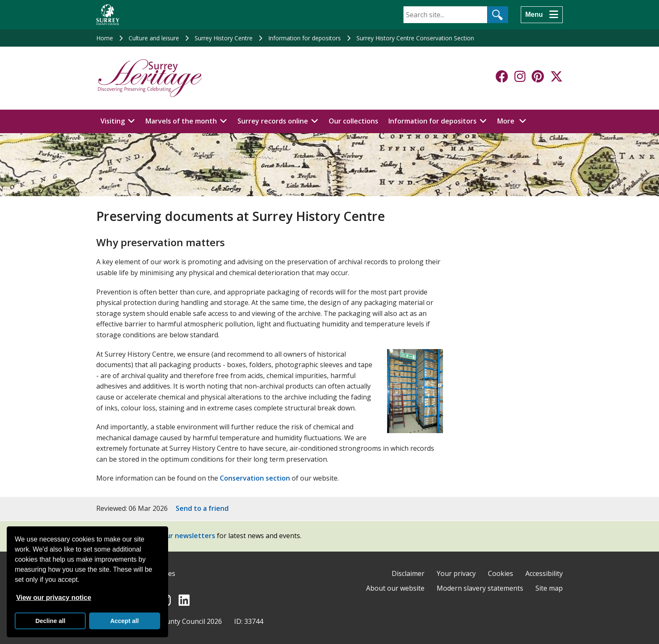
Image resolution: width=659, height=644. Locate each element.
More (514, 121)
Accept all (124, 621)
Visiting (113, 121)
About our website (395, 588)
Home (105, 38)
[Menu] (542, 15)
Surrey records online (273, 121)
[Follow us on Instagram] (520, 76)
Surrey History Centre (224, 38)
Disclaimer (408, 573)
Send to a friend (202, 508)
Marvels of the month (181, 121)
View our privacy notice (53, 598)
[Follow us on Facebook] (502, 76)
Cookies (501, 573)
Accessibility (544, 573)
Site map (549, 588)
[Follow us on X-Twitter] (556, 76)
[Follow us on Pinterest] (538, 76)
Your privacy (456, 573)
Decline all (50, 621)
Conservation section (255, 478)
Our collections (353, 121)
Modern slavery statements (480, 588)
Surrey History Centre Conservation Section (415, 38)
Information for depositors (304, 38)
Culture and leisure (154, 38)
